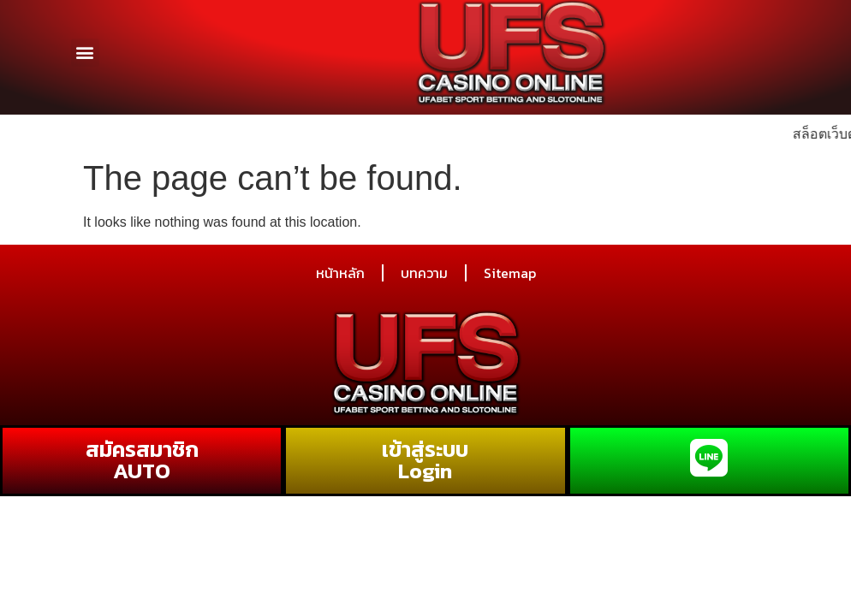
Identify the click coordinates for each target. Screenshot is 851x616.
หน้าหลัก (340, 273)
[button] (85, 47)
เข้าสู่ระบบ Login (425, 460)
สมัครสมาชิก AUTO (142, 460)
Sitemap (510, 273)
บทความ (424, 273)
